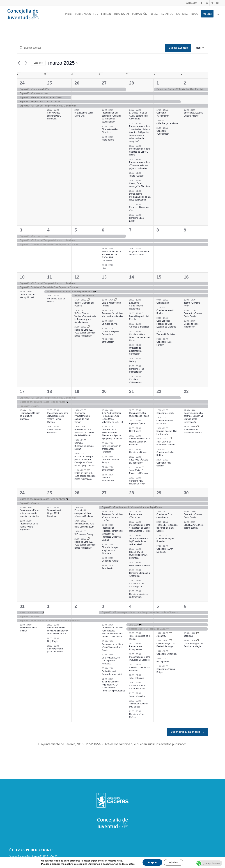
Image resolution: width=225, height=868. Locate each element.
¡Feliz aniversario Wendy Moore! (28, 296)
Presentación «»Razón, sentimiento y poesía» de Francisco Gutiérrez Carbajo (112, 534)
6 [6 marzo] (103, 230)
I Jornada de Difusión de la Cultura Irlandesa (30, 416)
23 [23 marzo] (186, 391)
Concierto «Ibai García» (164, 464)
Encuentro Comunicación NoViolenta (136, 306)
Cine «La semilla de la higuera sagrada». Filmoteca (140, 442)
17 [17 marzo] (22, 391)
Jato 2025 (161, 636)
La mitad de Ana (110, 324)
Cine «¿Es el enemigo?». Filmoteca (140, 185)
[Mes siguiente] (26, 63)
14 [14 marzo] (132, 277)
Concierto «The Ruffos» (137, 716)
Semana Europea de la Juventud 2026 (28, 856)
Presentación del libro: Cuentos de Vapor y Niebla (140, 152)
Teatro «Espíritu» (137, 696)
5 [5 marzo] (76, 230)
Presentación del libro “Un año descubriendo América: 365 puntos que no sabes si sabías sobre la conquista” (140, 134)
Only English (135, 431)
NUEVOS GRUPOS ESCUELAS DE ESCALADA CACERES (111, 256)
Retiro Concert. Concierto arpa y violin (112, 673)
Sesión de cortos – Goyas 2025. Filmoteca (56, 513)
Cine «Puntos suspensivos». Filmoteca (54, 116)
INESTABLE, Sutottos (140, 566)
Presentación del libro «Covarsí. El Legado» (140, 659)
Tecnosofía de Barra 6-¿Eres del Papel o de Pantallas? (139, 541)
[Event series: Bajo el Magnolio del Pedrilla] (88, 300)
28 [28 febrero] (132, 83)
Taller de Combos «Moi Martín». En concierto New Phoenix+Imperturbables (113, 686)
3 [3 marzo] (21, 230)
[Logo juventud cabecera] (23, 14)
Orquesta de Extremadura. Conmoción (136, 351)
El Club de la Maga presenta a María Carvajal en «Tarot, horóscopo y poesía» (84, 461)
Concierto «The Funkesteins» (137, 370)
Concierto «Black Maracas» (165, 422)
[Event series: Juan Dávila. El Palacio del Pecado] (143, 467)
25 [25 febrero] (50, 83)
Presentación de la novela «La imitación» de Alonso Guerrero (58, 631)
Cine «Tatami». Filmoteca (54, 431)
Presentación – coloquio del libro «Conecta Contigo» (84, 513)
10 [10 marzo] (22, 277)
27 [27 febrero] (104, 83)
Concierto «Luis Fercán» (164, 343)
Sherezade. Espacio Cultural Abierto (193, 114)
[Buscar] (218, 14)
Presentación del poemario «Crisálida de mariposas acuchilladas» (111, 117)
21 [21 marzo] (132, 391)
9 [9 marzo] (185, 230)
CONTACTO (191, 3)
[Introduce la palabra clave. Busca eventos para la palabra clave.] (91, 48)
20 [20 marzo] (104, 391)
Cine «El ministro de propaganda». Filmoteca (111, 449)
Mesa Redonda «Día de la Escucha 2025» (84, 525)
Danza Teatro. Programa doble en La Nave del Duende (140, 197)
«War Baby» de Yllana (167, 123)
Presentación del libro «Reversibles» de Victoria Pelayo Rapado (57, 418)
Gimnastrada (163, 303)
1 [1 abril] (48, 606)
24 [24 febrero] (22, 83)
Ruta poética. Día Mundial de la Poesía (139, 415)
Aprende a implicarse (139, 327)
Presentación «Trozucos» (136, 516)
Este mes (38, 63)
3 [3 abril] (103, 606)
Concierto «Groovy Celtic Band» (193, 516)
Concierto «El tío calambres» (165, 516)
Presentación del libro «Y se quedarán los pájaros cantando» (140, 165)
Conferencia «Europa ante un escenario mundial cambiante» (30, 513)
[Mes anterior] (19, 63)
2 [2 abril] (76, 606)
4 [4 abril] (130, 606)
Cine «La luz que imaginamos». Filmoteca (110, 550)
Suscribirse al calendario (186, 732)
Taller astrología (137, 678)
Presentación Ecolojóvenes (136, 648)
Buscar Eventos (178, 48)
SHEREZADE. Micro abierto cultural (194, 527)
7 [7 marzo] (130, 230)
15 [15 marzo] (159, 277)
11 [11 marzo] (50, 277)
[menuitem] (190, 3)
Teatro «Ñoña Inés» (166, 334)
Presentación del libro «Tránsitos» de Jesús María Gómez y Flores (140, 528)
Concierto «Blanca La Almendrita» (140, 575)
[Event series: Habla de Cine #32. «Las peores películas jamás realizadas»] (88, 327)
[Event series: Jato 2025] (170, 633)
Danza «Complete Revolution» (110, 333)
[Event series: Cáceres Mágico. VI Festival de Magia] (170, 640)
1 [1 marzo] (158, 83)
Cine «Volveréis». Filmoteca (110, 131)
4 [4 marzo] (48, 230)
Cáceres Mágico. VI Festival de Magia (166, 645)
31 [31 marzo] (22, 606)
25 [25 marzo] (50, 493)
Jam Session (108, 342)
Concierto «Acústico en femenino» (139, 596)
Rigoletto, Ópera (137, 424)
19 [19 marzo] (77, 391)
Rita (104, 268)
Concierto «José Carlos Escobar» (137, 687)
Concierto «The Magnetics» (191, 325)
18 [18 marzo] (50, 391)
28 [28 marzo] (132, 493)
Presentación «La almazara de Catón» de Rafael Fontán (84, 432)
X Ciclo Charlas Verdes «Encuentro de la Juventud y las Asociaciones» (85, 318)
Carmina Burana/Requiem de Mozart (84, 446)
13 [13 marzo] (104, 277)
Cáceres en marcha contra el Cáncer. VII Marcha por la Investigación (194, 418)
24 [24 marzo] (22, 493)
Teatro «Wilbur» (137, 176)
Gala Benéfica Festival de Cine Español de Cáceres (166, 324)
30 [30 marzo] (186, 493)
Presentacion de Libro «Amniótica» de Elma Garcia (112, 647)
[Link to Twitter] (207, 3)
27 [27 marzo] (104, 493)
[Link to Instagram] (218, 3)
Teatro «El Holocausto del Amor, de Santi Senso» (167, 528)
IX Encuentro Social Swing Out (84, 114)
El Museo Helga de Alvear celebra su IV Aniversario (139, 116)
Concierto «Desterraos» (163, 133)
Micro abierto (108, 140)
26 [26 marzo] (77, 493)
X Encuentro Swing (84, 534)
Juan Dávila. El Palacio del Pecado (138, 472)
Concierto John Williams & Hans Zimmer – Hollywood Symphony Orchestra (112, 434)
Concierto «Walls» (110, 561)
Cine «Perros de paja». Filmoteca (55, 650)
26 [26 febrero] (77, 83)
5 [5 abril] (158, 606)
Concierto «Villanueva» (135, 381)
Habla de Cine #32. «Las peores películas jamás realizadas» (85, 333)
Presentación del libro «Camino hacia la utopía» (112, 517)
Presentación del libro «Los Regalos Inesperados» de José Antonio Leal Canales (112, 632)
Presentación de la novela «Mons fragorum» (29, 527)
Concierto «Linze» (138, 452)
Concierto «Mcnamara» (163, 114)
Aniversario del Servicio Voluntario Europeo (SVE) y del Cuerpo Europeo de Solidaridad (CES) (56, 863)
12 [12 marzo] (77, 277)
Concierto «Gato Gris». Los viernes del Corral (140, 337)
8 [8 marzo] (158, 230)
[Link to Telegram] (212, 3)
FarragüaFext (163, 662)
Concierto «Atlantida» (167, 654)
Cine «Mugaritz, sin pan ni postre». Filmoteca (111, 661)
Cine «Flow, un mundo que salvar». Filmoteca (139, 555)
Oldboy (133, 361)
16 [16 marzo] (186, 277)
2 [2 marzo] (185, 83)
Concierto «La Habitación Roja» (137, 482)
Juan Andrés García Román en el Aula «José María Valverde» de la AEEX (112, 418)
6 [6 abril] (185, 606)
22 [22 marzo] (159, 391)
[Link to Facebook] (201, 3)
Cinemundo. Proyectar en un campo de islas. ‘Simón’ (82, 418)
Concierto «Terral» (165, 413)
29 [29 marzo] (159, 493)
